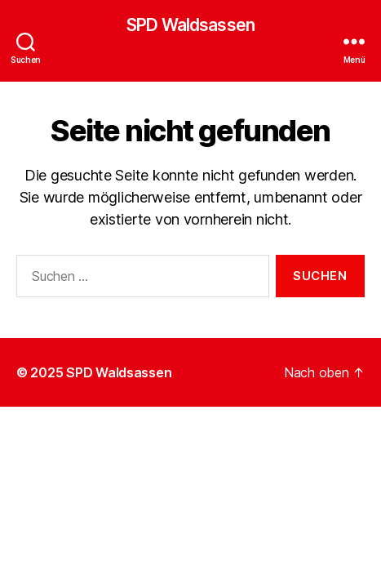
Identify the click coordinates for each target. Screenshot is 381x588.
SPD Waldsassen (190, 25)
